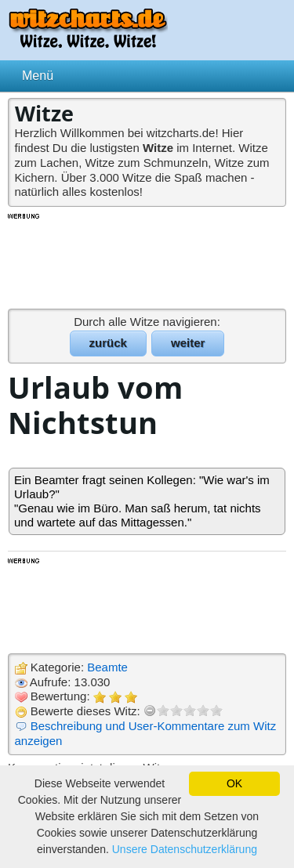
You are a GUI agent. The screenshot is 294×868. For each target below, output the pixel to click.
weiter (188, 343)
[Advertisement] (147, 260)
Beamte (107, 667)
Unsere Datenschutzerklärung (185, 849)
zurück (108, 343)
